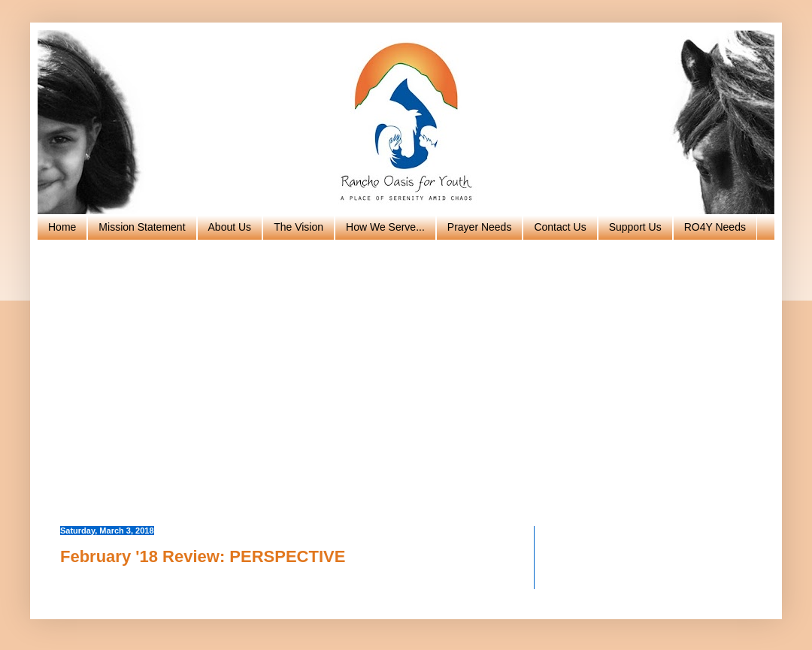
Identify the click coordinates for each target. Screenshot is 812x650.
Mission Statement (142, 227)
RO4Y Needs (715, 227)
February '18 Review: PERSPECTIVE (203, 556)
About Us (230, 227)
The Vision (298, 227)
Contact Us (560, 227)
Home (62, 227)
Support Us (635, 227)
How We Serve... (385, 227)
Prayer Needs (480, 227)
